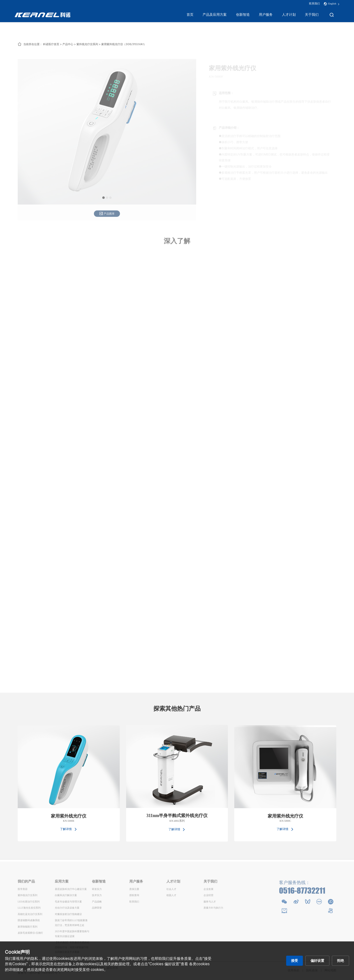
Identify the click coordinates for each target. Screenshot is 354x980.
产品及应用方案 (215, 15)
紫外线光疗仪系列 (87, 47)
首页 (190, 15)
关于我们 (312, 15)
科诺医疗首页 (51, 47)
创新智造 (243, 15)
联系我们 (314, 4)
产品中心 (68, 47)
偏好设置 (317, 961)
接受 (295, 961)
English (332, 4)
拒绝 (340, 961)
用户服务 (266, 15)
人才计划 (289, 15)
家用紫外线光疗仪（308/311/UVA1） (124, 47)
